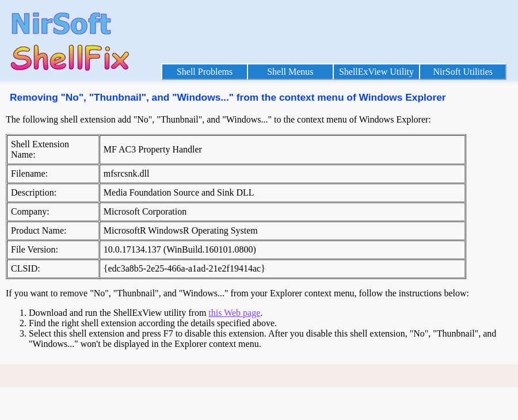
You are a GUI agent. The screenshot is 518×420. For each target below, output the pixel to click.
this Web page (234, 313)
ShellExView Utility (376, 72)
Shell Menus (290, 72)
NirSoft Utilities (463, 72)
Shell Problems (205, 72)
